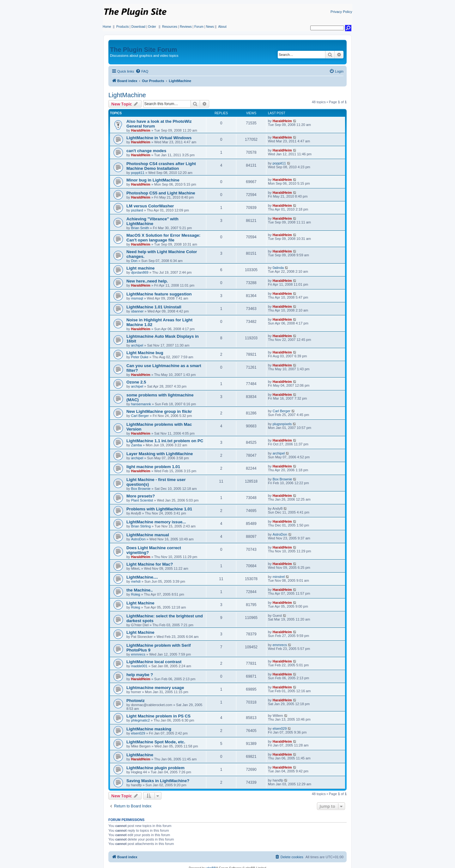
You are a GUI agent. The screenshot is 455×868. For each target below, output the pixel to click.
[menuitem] (142, 71)
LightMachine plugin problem (155, 768)
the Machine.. (140, 590)
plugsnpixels (282, 424)
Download (138, 27)
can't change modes (146, 151)
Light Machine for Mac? (150, 564)
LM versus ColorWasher (150, 206)
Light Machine (140, 603)
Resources (170, 27)
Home (107, 27)
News (210, 27)
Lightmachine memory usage (155, 688)
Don (134, 261)
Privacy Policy (341, 12)
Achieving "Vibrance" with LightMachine (152, 221)
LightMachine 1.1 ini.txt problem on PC (165, 441)
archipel (137, 345)
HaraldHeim (141, 130)
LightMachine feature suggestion (159, 294)
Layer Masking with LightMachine (160, 454)
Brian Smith (140, 228)
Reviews (186, 27)
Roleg (136, 594)
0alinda (278, 268)
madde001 (139, 666)
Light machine (140, 268)
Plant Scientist (142, 500)
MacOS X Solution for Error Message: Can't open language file (164, 238)
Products (122, 27)
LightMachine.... (142, 577)
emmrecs (138, 654)
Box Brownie (141, 489)
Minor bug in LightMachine (153, 180)
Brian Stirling (141, 526)
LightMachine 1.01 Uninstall (154, 307)
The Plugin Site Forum (143, 50)
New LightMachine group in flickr (159, 411)
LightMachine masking (149, 729)
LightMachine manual (148, 535)
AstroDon (138, 539)
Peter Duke (140, 357)
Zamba (136, 445)
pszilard (137, 210)
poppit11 (138, 173)
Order (152, 27)
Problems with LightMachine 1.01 (159, 509)
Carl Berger (140, 416)
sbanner (137, 311)
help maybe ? (140, 675)
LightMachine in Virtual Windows (159, 138)
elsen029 (138, 733)
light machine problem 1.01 (153, 467)
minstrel (279, 577)
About (222, 27)
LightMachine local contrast (154, 662)
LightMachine (127, 95)
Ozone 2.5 (136, 382)
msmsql (137, 298)
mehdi (136, 581)
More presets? (141, 496)
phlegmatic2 (140, 720)
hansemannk (141, 404)
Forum (199, 27)
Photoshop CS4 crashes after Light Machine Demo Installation (161, 166)
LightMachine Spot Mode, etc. (156, 742)
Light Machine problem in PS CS (158, 716)
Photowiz (136, 701)
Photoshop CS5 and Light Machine (161, 193)
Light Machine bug (145, 353)
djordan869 (140, 272)
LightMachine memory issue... (156, 522)
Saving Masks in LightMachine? (158, 781)
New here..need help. (147, 281)
